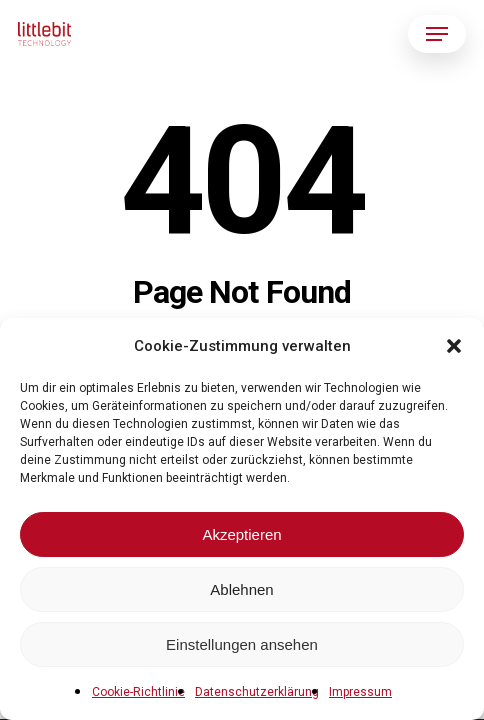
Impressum (360, 692)
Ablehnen (241, 589)
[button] (454, 346)
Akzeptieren (241, 534)
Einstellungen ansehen (242, 644)
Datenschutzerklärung (257, 692)
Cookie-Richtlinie (138, 692)
